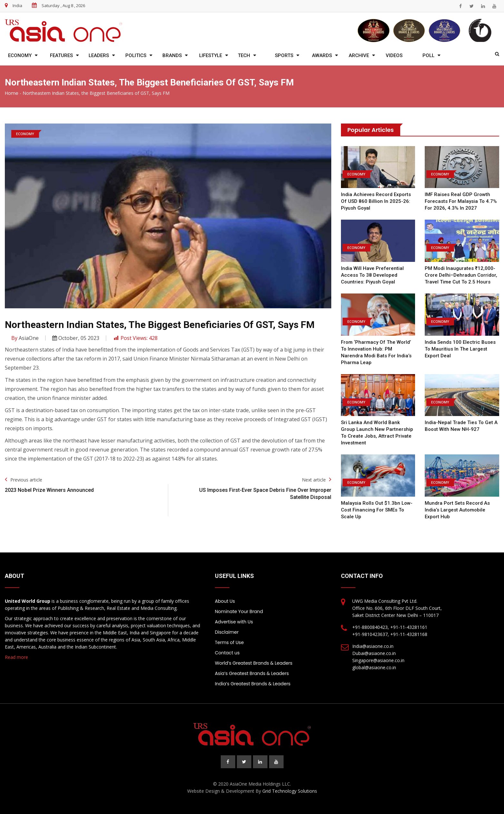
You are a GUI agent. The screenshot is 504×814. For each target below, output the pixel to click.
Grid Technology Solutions (290, 791)
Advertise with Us (234, 622)
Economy (20, 55)
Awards (322, 55)
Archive (359, 55)
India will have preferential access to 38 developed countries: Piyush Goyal (372, 275)
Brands (172, 55)
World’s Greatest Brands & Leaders (254, 663)
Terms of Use (229, 642)
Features (61, 55)
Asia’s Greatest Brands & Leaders (252, 673)
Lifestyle (211, 55)
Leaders (99, 55)
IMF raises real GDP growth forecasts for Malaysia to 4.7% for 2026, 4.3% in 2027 (461, 201)
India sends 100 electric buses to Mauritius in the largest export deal (460, 349)
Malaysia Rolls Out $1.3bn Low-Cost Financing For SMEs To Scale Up (377, 510)
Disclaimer (227, 632)
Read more (16, 657)
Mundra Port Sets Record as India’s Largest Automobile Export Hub (457, 510)
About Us (225, 601)
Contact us (227, 653)
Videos (394, 55)
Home (12, 93)
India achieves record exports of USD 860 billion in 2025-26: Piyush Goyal (376, 201)
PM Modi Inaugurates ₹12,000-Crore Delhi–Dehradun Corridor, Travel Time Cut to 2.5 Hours (461, 275)
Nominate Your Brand (239, 611)
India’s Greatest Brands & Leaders (253, 684)
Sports (284, 55)
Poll (428, 55)
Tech (244, 55)
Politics (136, 55)
